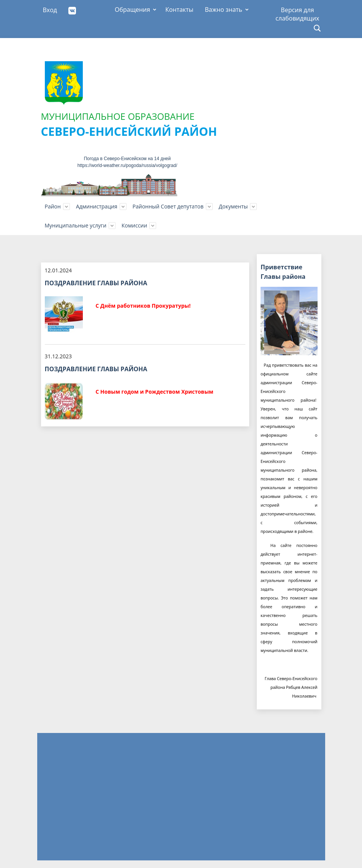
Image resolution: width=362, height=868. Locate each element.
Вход (50, 10)
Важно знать (224, 10)
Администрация (97, 206)
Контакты (179, 10)
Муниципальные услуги (76, 225)
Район (53, 206)
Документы (233, 206)
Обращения (132, 10)
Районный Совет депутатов (168, 206)
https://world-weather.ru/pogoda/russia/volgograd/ (127, 165)
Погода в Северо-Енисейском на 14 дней (127, 159)
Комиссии (134, 225)
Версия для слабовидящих (297, 12)
